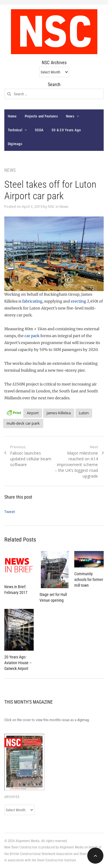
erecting (78, 301)
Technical (15, 130)
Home (12, 116)
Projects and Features (41, 116)
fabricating (32, 301)
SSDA (39, 130)
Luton (84, 413)
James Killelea (59, 413)
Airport (33, 413)
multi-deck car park (23, 423)
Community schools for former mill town (89, 580)
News (70, 116)
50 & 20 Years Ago (66, 130)
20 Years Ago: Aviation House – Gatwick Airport (18, 663)
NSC (51, 207)
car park (32, 336)
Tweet (10, 512)
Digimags (15, 144)
